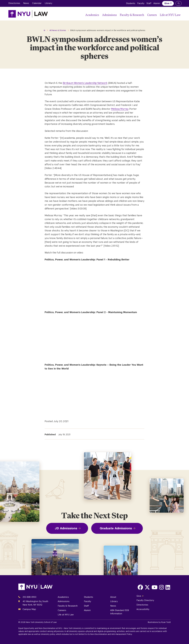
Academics (92, 15)
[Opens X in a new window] (147, 587)
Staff (149, 3)
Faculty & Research (132, 15)
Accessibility (143, 609)
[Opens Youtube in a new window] (155, 587)
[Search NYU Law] (178, 3)
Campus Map (29, 609)
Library (48, 3)
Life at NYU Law (170, 15)
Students (131, 3)
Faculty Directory (145, 600)
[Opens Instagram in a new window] (162, 587)
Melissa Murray (120, 109)
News (26, 3)
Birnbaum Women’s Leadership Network (85, 83)
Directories (14, 3)
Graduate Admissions (116, 528)
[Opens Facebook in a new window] (140, 587)
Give (167, 3)
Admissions (109, 15)
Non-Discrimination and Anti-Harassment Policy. (111, 634)
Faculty (141, 3)
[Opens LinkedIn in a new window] (168, 587)
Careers (152, 15)
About (113, 597)
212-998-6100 (29, 597)
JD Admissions (66, 528)
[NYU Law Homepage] (28, 14)
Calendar (37, 3)
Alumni (157, 3)
